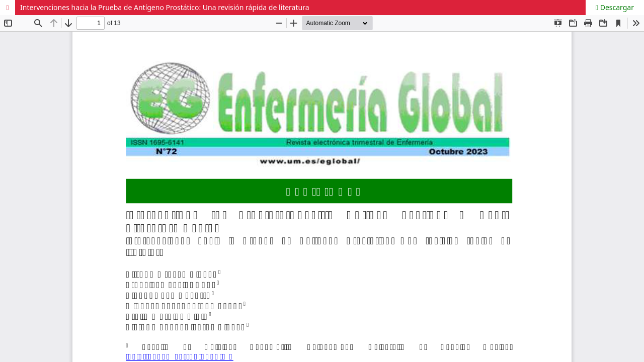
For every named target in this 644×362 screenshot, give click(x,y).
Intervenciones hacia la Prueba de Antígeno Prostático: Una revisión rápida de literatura (165, 7)
